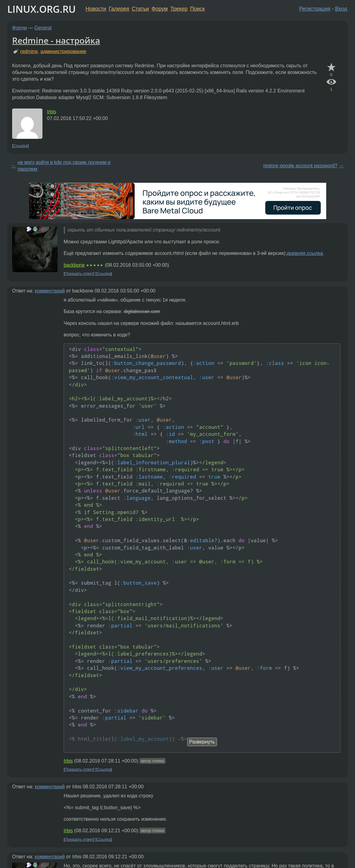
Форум (160, 9)
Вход (341, 9)
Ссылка (20, 146)
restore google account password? (300, 166)
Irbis (52, 112)
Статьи (140, 9)
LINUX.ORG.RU (42, 9)
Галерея (119, 9)
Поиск (198, 9)
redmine (29, 51)
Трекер (179, 9)
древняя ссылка (305, 253)
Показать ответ (79, 274)
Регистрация (315, 9)
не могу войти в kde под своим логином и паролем (64, 166)
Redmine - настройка (56, 40)
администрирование (64, 51)
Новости (96, 9)
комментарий (50, 291)
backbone (74, 265)
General (43, 28)
